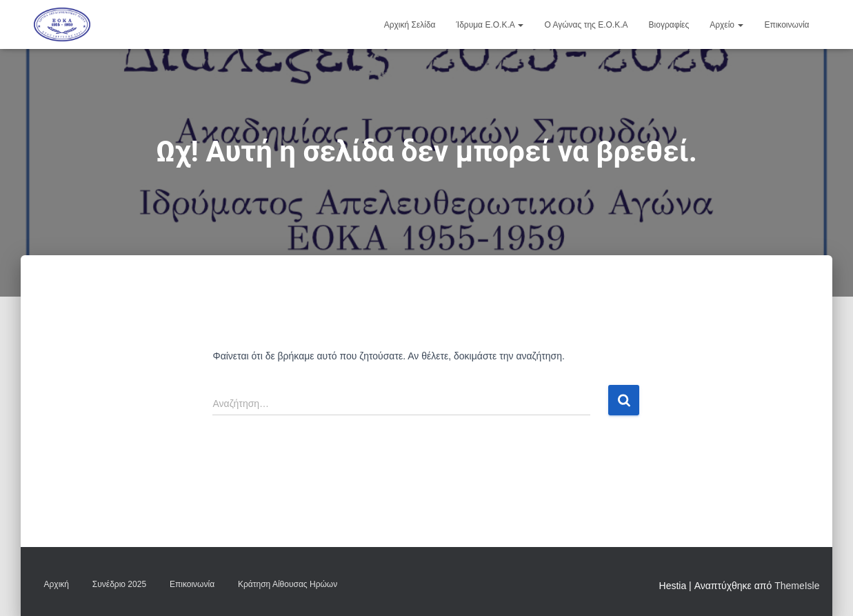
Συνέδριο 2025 (119, 584)
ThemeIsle (797, 586)
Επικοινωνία (786, 25)
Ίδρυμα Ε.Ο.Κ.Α (490, 25)
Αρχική (57, 584)
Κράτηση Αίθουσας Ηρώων (288, 584)
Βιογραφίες (669, 25)
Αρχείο (726, 25)
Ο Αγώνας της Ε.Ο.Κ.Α (586, 25)
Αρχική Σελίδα (410, 25)
